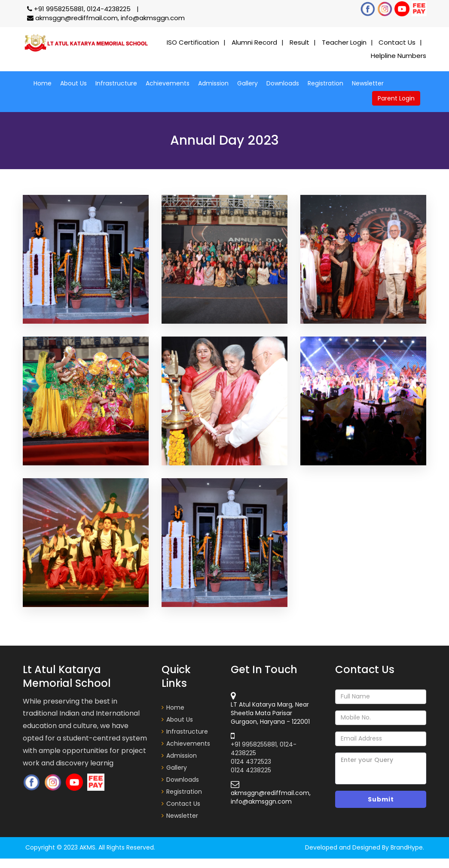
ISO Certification (193, 42)
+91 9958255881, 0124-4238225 (80, 9)
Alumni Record (254, 42)
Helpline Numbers (399, 56)
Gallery (247, 83)
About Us (73, 83)
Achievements (168, 83)
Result (299, 42)
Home (43, 83)
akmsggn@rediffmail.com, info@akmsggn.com (106, 18)
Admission (213, 83)
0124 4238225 (251, 770)
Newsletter (368, 83)
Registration (325, 83)
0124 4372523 (251, 762)
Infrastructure (116, 83)
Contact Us (397, 42)
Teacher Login (344, 42)
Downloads (283, 83)
